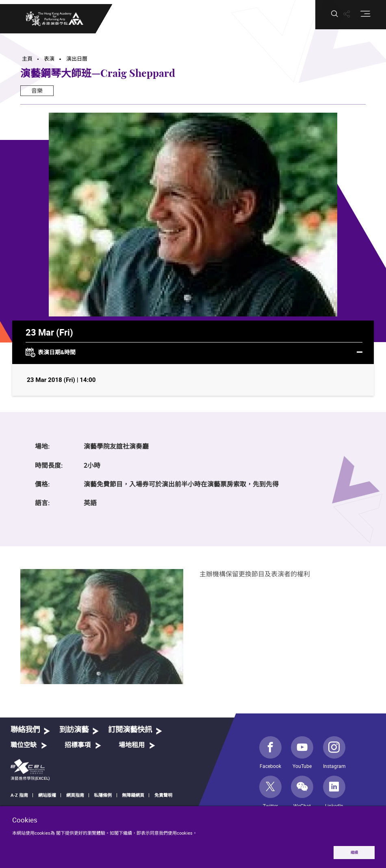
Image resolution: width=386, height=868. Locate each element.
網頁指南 (75, 795)
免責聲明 (163, 795)
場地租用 (132, 745)
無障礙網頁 (133, 795)
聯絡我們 (25, 730)
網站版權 (47, 795)
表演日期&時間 (194, 353)
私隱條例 (103, 795)
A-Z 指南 (19, 795)
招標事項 (78, 745)
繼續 (354, 852)
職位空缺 (24, 745)
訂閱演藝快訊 (130, 730)
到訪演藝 (74, 730)
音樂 (37, 91)
